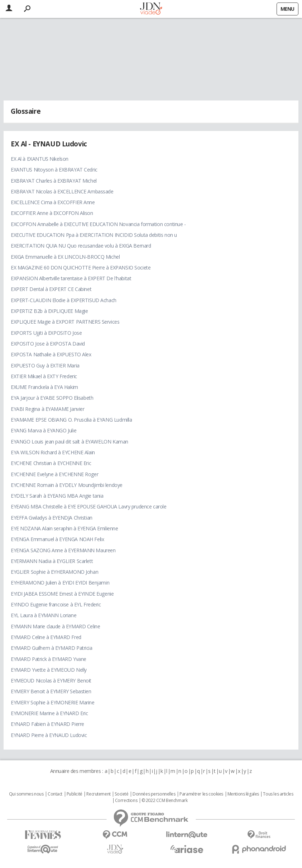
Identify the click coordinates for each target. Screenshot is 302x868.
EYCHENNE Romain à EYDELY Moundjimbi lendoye (67, 485)
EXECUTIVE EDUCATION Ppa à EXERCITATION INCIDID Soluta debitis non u (94, 235)
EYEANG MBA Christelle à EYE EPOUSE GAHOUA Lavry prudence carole (89, 506)
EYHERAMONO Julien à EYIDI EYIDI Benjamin (60, 583)
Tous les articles (278, 794)
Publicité (75, 794)
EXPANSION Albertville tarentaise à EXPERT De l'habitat (71, 278)
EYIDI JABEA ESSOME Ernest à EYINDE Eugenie (62, 594)
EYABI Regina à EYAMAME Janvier (47, 409)
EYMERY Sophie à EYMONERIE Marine (53, 702)
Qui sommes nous (26, 794)
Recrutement (98, 794)
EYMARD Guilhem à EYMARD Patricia (52, 648)
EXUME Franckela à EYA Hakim (44, 387)
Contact (55, 794)
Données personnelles (154, 794)
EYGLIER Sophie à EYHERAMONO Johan (54, 572)
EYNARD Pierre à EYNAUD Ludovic (49, 735)
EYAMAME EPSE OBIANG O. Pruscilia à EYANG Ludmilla (71, 420)
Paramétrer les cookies (201, 794)
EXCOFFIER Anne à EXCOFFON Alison (52, 213)
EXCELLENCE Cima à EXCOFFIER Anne (53, 202)
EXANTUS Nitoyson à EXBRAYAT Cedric (54, 170)
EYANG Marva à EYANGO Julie (44, 430)
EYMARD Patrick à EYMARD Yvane (49, 659)
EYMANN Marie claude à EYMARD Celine (55, 626)
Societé (121, 794)
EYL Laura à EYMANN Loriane (44, 615)
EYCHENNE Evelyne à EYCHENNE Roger (54, 474)
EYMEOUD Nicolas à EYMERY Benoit (51, 681)
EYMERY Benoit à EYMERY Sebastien (51, 691)
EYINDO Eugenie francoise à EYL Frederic (56, 604)
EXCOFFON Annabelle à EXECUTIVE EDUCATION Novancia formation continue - (98, 224)
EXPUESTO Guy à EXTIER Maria (45, 365)
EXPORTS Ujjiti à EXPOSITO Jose (46, 333)
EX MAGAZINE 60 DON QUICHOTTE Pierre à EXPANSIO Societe (81, 268)
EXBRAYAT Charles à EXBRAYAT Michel (54, 181)
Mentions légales (243, 794)
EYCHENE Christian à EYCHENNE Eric (51, 463)
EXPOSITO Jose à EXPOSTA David (48, 344)
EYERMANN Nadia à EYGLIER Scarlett (52, 561)
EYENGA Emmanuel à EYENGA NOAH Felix (57, 539)
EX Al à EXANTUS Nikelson (40, 159)
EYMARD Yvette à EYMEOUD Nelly (49, 670)
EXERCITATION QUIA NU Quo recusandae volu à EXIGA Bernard (81, 246)
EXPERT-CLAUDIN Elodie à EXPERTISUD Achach (64, 300)
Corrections (126, 801)
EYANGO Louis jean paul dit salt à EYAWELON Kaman (69, 442)
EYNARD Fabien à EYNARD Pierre (47, 724)
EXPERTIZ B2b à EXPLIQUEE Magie (49, 311)
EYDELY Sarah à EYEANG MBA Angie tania (57, 496)
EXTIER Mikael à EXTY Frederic (44, 376)
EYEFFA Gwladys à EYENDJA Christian (52, 518)
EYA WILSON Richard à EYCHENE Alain (53, 452)
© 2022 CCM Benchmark (165, 801)
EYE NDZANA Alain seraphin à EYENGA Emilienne (64, 528)
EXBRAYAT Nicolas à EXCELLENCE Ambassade (62, 191)
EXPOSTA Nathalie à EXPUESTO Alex (51, 354)
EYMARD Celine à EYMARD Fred (46, 637)
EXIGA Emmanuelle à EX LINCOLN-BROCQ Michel (65, 257)
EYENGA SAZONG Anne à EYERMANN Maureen (63, 550)
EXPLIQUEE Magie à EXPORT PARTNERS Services (65, 322)
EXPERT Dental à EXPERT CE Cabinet (51, 289)
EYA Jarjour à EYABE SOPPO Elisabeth (52, 398)
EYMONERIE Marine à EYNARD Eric (49, 713)
